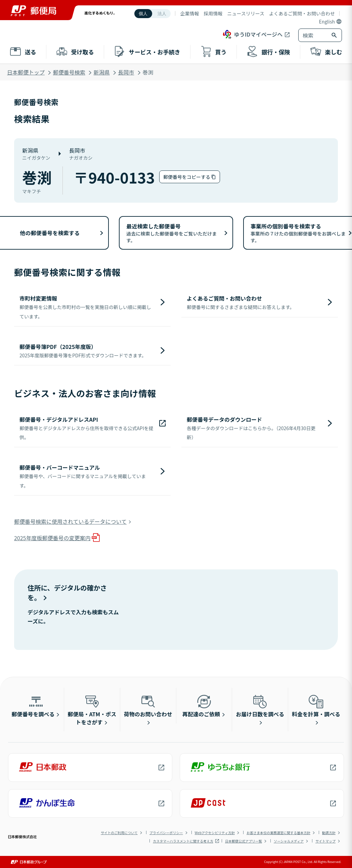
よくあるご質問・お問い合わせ (302, 13)
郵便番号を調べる (33, 706)
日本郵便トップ (26, 72)
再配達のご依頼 (201, 706)
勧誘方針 (329, 833)
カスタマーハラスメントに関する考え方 (183, 841)
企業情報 (189, 13)
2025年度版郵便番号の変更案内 (52, 538)
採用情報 (213, 13)
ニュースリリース (246, 13)
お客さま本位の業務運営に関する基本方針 (278, 833)
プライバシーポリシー (166, 833)
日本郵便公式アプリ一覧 (244, 841)
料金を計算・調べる (316, 706)
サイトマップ (325, 841)
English (327, 21)
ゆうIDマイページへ (252, 34)
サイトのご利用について (119, 833)
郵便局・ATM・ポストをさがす (92, 710)
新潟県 (102, 72)
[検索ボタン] (335, 35)
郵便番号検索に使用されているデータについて (70, 521)
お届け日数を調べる (260, 706)
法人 (162, 14)
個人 (143, 14)
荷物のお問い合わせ (148, 706)
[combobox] (313, 35)
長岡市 (126, 72)
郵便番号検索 (69, 72)
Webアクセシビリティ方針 (215, 833)
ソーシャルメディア (289, 841)
